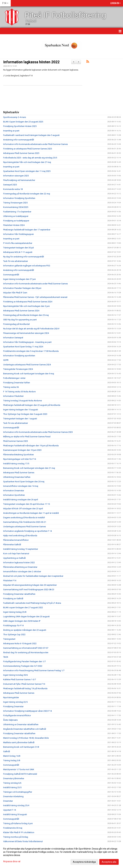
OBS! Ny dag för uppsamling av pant (20, 320)
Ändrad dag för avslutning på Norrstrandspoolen (26, 652)
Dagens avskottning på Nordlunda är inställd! (24, 518)
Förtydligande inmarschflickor (17, 715)
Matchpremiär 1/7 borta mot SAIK (19, 769)
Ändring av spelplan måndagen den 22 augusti (25, 630)
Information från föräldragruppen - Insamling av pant (27, 342)
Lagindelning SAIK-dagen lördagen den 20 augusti (26, 617)
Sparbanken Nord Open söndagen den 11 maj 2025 (27, 171)
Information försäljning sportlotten (19, 356)
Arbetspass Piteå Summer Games (19, 473)
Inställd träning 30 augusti (15, 814)
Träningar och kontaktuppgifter (18, 792)
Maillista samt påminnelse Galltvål (19, 742)
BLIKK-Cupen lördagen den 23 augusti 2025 (23, 122)
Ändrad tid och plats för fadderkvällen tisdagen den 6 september (33, 576)
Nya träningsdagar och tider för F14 (20, 459)
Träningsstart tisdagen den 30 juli (18, 248)
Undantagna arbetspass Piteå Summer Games (25, 527)
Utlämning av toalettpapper (16, 216)
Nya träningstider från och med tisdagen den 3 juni (26, 306)
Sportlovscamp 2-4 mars (15, 117)
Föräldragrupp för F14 (13, 625)
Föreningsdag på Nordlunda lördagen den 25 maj (26, 315)
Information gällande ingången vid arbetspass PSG (27, 266)
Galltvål (7, 751)
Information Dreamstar (14, 491)
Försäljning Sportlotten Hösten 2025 (20, 126)
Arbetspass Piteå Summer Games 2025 (21, 153)
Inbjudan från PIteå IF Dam (15, 293)
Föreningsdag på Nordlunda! (16, 324)
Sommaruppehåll (11, 275)
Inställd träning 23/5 (12, 787)
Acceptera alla (109, 862)
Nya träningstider (11, 697)
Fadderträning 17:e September (17, 212)
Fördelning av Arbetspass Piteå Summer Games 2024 (28, 302)
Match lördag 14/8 (12, 756)
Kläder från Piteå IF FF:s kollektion (19, 832)
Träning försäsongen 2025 (15, 203)
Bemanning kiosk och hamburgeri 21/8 (21, 747)
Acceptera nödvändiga (84, 862)
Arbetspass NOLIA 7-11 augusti (18, 252)
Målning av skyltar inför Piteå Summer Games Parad (27, 437)
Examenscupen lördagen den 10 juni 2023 (22, 450)
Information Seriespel (13, 338)
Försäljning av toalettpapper (16, 221)
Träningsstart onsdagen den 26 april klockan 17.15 (27, 504)
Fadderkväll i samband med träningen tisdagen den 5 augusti (31, 135)
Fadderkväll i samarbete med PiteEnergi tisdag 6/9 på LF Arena (32, 603)
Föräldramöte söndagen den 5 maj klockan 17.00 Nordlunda (31, 351)
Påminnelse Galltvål (12, 545)
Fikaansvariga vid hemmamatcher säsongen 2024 (26, 333)
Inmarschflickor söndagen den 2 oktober (22, 572)
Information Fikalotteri (13, 396)
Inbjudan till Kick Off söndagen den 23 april (23, 509)
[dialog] (61, 855)
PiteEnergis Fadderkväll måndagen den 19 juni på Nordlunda (31, 446)
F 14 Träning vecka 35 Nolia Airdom (19, 392)
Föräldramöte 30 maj (13, 828)
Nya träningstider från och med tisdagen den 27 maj (27, 162)
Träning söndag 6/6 (12, 783)
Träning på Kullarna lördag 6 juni (18, 823)
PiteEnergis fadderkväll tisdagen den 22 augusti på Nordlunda (32, 405)
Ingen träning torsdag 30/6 (15, 675)
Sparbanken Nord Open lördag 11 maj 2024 (23, 347)
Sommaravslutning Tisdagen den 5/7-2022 (23, 666)
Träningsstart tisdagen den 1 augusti (20, 419)
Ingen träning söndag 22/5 (15, 702)
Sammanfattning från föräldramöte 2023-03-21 (25, 522)
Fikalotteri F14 (10, 581)
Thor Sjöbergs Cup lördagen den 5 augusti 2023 (25, 414)
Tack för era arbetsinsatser (16, 261)
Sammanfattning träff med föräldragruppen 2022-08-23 (29, 590)
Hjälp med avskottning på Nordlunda (20, 536)
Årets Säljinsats (10, 720)
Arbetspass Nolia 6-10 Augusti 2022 (20, 643)
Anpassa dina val (12, 861)
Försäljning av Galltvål (13, 599)
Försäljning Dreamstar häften (17, 383)
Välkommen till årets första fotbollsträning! (23, 841)
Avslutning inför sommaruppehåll (19, 140)
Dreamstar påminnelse (14, 778)
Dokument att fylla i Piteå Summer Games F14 (24, 684)
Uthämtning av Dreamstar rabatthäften (21, 724)
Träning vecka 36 (11, 387)
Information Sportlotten (14, 495)
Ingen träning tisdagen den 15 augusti (21, 410)
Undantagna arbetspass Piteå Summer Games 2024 (27, 365)
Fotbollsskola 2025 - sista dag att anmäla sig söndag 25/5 (30, 158)
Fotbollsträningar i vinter (14, 378)
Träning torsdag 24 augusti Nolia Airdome (23, 401)
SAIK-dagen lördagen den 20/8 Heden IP (22, 621)
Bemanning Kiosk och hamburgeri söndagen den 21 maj (29, 468)
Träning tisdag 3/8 (12, 760)
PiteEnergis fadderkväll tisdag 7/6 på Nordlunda (25, 688)
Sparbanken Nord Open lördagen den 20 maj (24, 482)
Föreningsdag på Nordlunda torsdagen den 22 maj (27, 194)
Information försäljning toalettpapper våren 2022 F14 (27, 711)
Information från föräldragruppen (18, 234)
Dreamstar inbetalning (13, 796)
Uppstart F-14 (10, 810)
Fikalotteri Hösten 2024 (14, 225)
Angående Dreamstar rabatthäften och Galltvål (25, 729)
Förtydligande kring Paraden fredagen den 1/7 (24, 661)
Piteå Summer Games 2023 (16, 441)
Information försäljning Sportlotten (19, 198)
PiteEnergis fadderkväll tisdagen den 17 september (27, 230)
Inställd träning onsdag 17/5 (16, 464)
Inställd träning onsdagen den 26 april (21, 500)
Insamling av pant (11, 131)
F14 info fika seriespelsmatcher (18, 243)
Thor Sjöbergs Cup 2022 (14, 634)
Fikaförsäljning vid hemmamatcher (19, 180)
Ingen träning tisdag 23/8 (15, 612)
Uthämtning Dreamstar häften (17, 477)
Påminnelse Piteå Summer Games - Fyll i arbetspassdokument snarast (35, 297)
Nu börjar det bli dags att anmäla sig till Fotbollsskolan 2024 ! (31, 329)
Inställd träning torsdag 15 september (21, 549)
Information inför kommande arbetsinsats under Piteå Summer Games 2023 (38, 432)
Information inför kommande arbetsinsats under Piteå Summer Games (35, 144)
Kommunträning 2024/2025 (16, 207)
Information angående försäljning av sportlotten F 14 (27, 531)
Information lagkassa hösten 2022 (31, 62)
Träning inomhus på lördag (16, 837)
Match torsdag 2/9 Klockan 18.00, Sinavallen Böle (26, 738)
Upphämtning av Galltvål (14, 558)
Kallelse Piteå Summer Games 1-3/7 (20, 679)
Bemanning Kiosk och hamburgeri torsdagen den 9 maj (29, 374)
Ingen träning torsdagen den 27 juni (19, 279)
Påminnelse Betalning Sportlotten (18, 455)
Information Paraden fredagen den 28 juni (22, 288)
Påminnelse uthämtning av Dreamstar (20, 567)
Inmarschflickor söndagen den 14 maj (21, 486)
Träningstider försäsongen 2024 (18, 369)
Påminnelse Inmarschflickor (16, 540)
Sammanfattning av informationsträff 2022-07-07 (26, 648)
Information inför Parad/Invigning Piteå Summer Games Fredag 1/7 (34, 670)
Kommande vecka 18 (13, 189)
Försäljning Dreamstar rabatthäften (19, 594)
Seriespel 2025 (10, 185)
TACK (6, 657)
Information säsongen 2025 (16, 176)
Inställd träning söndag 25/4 (16, 805)
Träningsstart (9, 639)
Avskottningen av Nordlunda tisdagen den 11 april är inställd (31, 513)
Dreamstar (8, 801)
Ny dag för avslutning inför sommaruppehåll (24, 257)
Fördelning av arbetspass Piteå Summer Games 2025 (28, 149)
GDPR (6, 360)
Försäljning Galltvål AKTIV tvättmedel (20, 774)
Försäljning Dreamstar (13, 706)
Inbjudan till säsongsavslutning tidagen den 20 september (30, 585)
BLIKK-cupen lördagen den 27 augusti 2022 (23, 608)
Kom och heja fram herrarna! (16, 554)
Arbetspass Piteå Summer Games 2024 (21, 311)
